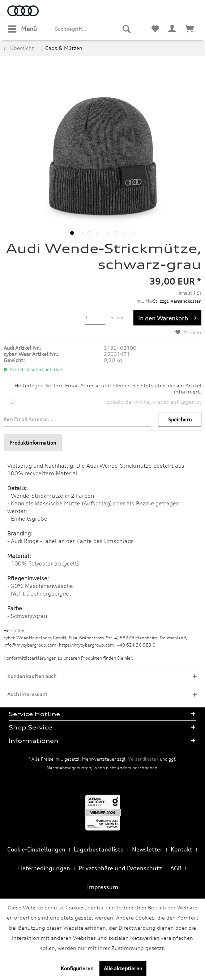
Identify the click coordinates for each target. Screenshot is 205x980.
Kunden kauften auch (32, 676)
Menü (22, 28)
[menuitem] (22, 29)
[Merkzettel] (155, 29)
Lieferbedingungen (44, 868)
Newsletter (147, 849)
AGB (176, 868)
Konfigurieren (77, 968)
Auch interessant (27, 694)
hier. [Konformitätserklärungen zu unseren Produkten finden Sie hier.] (129, 658)
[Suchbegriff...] (95, 29)
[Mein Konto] (172, 29)
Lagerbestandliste (99, 849)
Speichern (180, 419)
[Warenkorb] (190, 29)
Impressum (103, 887)
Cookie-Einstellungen (36, 849)
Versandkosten (143, 759)
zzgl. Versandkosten (181, 301)
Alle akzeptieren (123, 968)
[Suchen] (127, 29)
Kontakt (181, 849)
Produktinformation (33, 443)
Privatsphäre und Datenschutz (120, 868)
